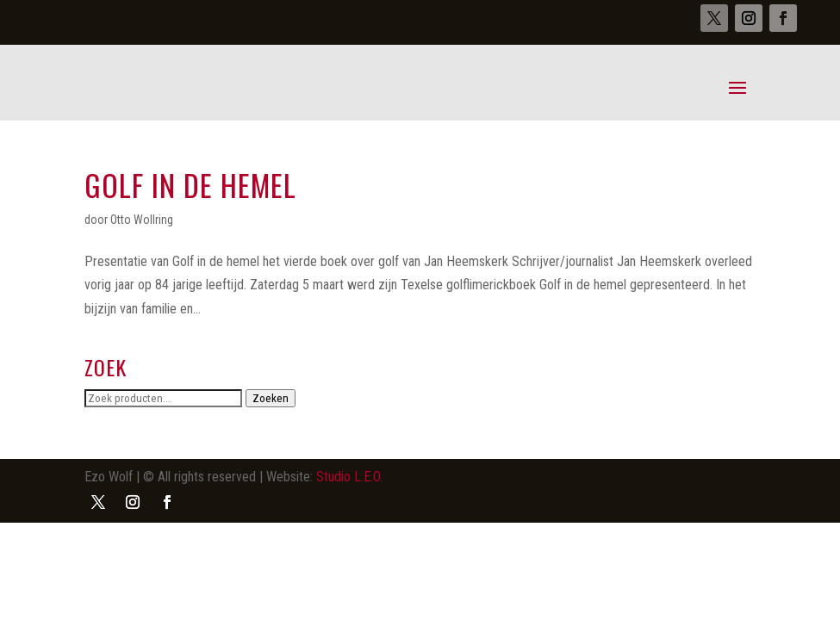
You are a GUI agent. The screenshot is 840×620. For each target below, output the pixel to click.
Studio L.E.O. (349, 477)
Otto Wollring (142, 220)
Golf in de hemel (190, 185)
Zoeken (271, 398)
